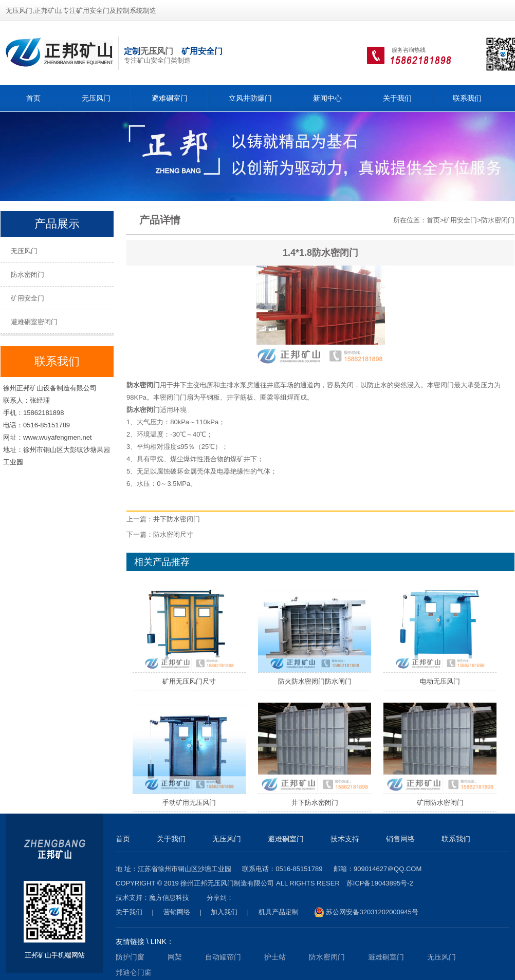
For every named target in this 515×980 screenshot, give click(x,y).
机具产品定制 (279, 912)
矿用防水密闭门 (440, 803)
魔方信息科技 (169, 898)
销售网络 (400, 839)
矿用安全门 (27, 298)
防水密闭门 (27, 275)
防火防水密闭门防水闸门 (315, 681)
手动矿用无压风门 (189, 803)
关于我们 (397, 98)
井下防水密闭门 (177, 519)
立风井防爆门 (250, 98)
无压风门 (157, 51)
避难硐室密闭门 (34, 322)
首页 (33, 98)
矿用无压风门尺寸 (189, 681)
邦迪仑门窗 (134, 972)
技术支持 (345, 839)
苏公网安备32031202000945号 (366, 912)
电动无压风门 (440, 681)
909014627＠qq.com (388, 869)
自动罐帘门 (223, 957)
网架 (175, 957)
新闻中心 (327, 98)
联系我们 (467, 98)
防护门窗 (130, 957)
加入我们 (224, 912)
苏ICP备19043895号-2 (380, 883)
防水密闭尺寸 (173, 534)
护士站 (275, 957)
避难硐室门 (170, 98)
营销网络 (177, 912)
